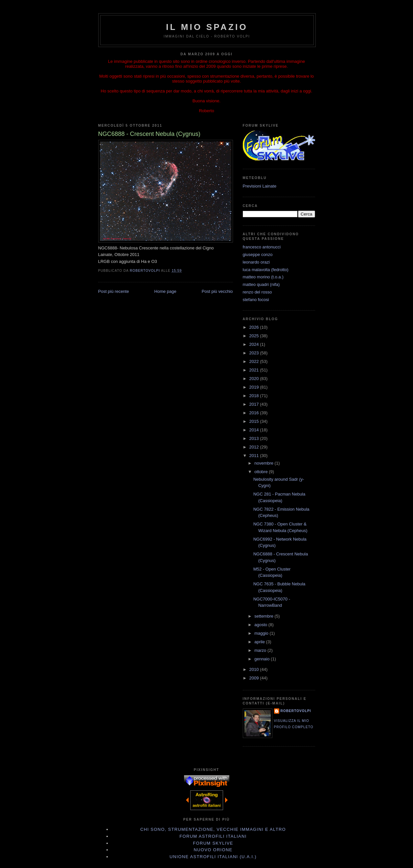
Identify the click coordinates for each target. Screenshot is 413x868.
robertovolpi (296, 711)
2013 (255, 438)
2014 (255, 430)
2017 (255, 404)
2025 (255, 336)
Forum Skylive (213, 843)
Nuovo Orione (213, 850)
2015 (255, 421)
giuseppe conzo (258, 255)
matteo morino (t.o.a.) (263, 277)
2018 (255, 396)
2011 (255, 456)
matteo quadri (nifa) (261, 284)
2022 (255, 361)
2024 (255, 344)
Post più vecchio (217, 291)
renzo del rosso (257, 292)
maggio (262, 633)
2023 (255, 353)
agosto (261, 625)
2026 (255, 327)
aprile (260, 642)
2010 (255, 669)
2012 (255, 447)
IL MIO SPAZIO (207, 27)
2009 (255, 678)
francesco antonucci (262, 247)
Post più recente (114, 291)
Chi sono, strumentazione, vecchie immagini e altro (213, 829)
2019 (255, 387)
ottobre (262, 472)
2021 (255, 370)
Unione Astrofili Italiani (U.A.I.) (213, 857)
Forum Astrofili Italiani (213, 836)
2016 (255, 413)
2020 (255, 379)
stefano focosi (256, 300)
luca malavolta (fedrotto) (266, 270)
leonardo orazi (256, 262)
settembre (264, 616)
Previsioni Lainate (260, 186)
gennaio (263, 659)
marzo (261, 650)
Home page (165, 291)
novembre (264, 463)
